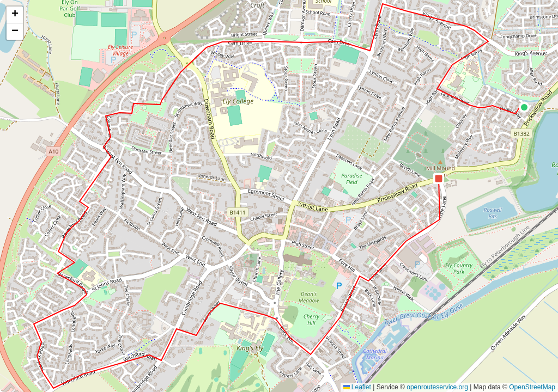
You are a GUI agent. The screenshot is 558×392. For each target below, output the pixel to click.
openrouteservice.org (437, 387)
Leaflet (357, 387)
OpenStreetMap (532, 387)
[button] (524, 107)
